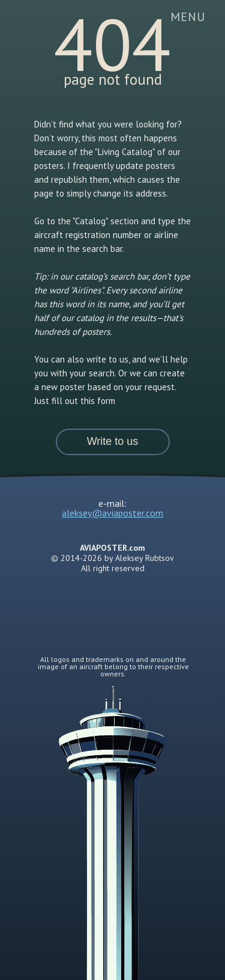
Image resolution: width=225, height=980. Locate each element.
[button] (113, 442)
